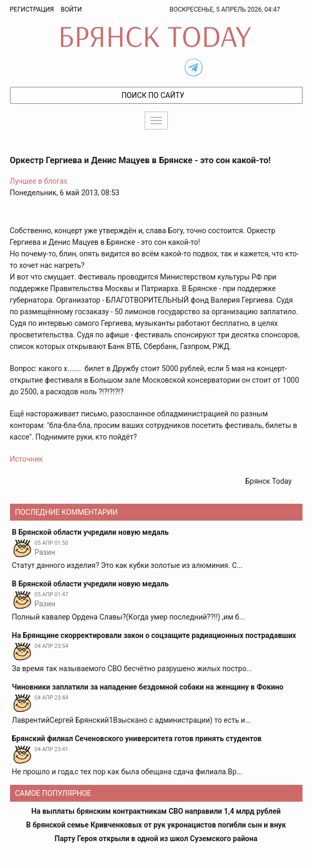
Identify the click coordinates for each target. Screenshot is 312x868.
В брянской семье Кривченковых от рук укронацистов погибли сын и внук (156, 825)
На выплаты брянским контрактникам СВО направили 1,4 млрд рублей (156, 811)
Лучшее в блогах (39, 181)
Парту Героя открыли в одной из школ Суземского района (156, 839)
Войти (71, 9)
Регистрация (32, 9)
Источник (27, 459)
